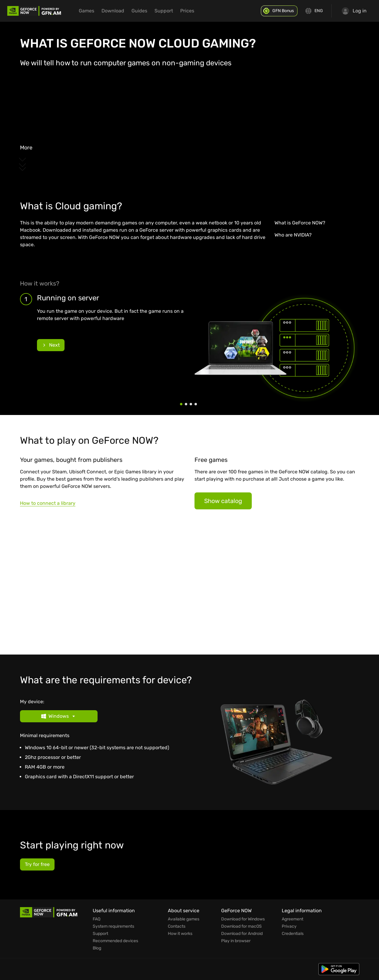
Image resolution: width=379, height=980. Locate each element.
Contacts (177, 926)
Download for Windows (243, 919)
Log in (354, 11)
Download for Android (242, 934)
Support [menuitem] (164, 11)
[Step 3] (191, 404)
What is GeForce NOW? (300, 223)
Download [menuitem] (113, 11)
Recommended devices (115, 941)
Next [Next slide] (51, 345)
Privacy (289, 926)
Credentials (293, 934)
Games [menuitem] (86, 11)
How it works (180, 934)
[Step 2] (186, 404)
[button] (102, 716)
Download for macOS (241, 926)
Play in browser (236, 941)
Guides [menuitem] (139, 11)
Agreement (293, 919)
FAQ (96, 919)
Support (100, 934)
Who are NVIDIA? (293, 235)
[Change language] (314, 11)
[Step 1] (181, 404)
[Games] (189, 588)
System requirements (113, 926)
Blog (97, 948)
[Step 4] (196, 404)
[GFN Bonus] (279, 11)
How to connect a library (48, 503)
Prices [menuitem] (187, 11)
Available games (184, 919)
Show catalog (223, 501)
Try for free (37, 864)
